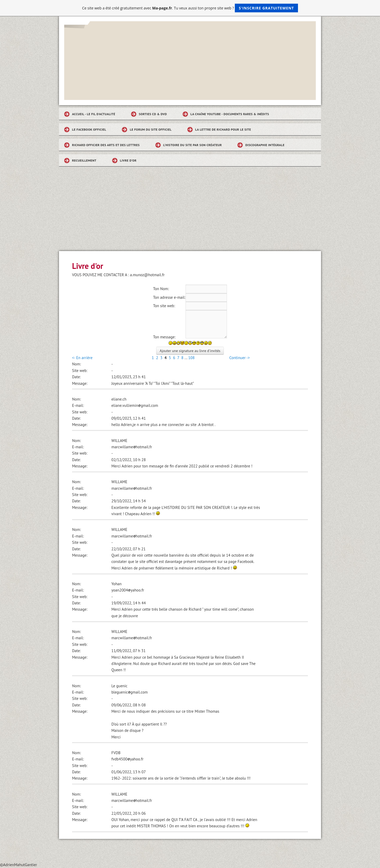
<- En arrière (82, 358)
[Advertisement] (190, 212)
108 (191, 358)
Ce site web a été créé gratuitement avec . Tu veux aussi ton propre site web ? (190, 8)
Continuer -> (240, 358)
